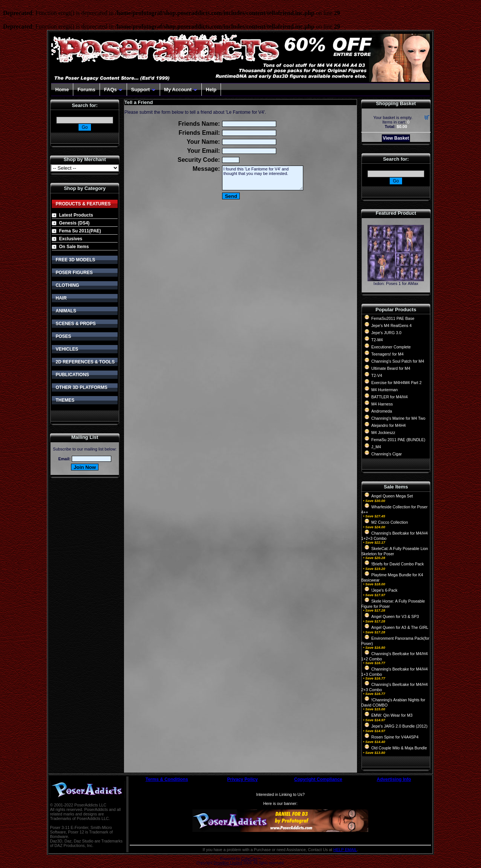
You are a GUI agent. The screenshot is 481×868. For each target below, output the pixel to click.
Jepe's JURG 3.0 (386, 333)
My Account (181, 90)
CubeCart (249, 859)
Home (62, 90)
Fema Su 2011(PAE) (80, 231)
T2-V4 (377, 375)
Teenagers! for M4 (387, 354)
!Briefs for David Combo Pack (398, 564)
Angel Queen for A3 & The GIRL (400, 627)
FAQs (113, 90)
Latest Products (76, 215)
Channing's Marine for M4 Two (398, 418)
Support (143, 90)
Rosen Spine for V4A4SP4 (395, 737)
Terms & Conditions (167, 779)
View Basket (396, 138)
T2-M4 (377, 340)
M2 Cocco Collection (390, 522)
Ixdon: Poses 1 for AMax (396, 283)
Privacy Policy (243, 779)
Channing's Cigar (386, 454)
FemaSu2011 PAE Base (393, 318)
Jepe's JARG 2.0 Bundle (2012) (399, 726)
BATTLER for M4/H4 (389, 397)
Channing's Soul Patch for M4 (398, 361)
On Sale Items (74, 247)
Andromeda (382, 411)
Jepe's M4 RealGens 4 (391, 325)
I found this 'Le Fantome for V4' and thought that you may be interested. (263, 178)
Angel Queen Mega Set (392, 496)
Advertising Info (394, 779)
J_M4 (376, 447)
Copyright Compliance (318, 779)
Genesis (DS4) (74, 223)
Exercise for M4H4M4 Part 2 (396, 383)
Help (211, 90)
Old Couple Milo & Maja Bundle (399, 748)
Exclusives (71, 239)
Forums (86, 90)
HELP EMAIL (345, 850)
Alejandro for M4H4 (389, 425)
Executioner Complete (391, 347)
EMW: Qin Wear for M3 (392, 715)
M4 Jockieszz (383, 432)
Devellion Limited (228, 863)
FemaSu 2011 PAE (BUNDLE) (398, 440)
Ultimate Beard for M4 (391, 368)
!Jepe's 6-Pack (384, 590)
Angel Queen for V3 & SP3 (395, 616)
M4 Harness (382, 404)
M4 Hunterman (384, 390)
